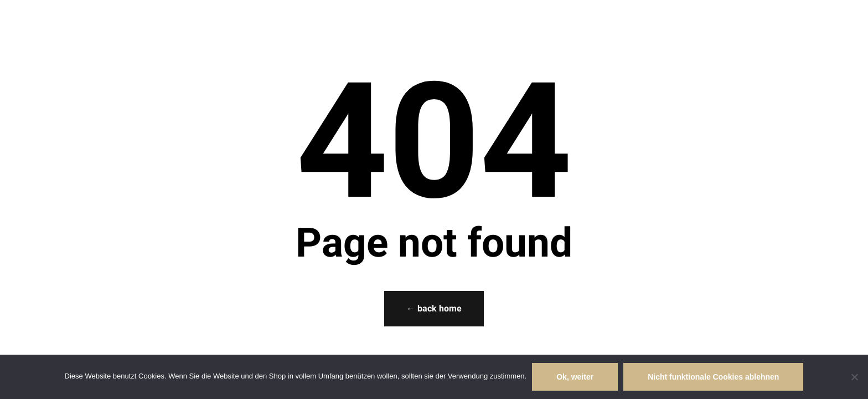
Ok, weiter (575, 377)
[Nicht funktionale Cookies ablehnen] (854, 377)
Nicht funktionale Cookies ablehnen (713, 377)
